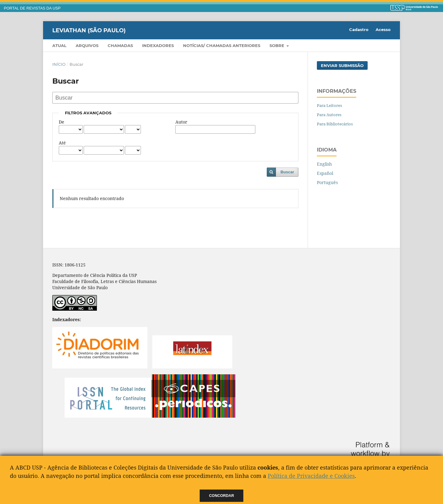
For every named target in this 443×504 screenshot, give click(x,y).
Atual (59, 45)
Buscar (287, 172)
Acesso (383, 30)
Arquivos (87, 45)
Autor (181, 122)
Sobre (277, 45)
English (324, 164)
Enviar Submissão (342, 65)
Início (59, 64)
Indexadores (158, 45)
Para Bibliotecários (335, 124)
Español (325, 173)
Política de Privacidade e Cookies (311, 476)
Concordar (222, 496)
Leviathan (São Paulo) (89, 30)
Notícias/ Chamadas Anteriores (222, 45)
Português (327, 182)
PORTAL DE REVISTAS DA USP (32, 8)
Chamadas (120, 45)
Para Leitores (329, 105)
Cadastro (359, 30)
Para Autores (329, 115)
